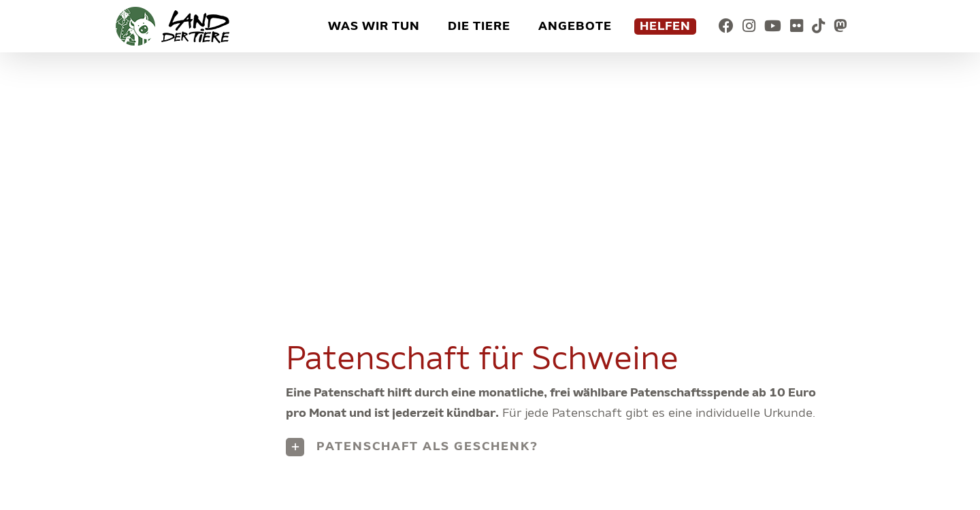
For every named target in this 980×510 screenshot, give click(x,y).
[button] (561, 447)
